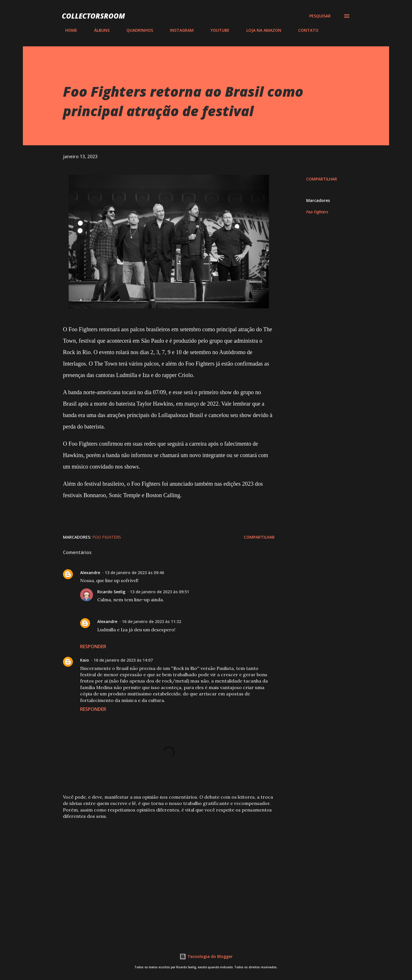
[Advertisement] (160, 866)
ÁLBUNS (98, 30)
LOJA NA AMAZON (260, 30)
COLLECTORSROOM (93, 16)
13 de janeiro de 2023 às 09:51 (160, 592)
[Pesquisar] (320, 16)
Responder (93, 646)
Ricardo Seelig (111, 592)
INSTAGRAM (178, 30)
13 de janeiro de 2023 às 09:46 (134, 573)
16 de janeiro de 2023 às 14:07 (123, 660)
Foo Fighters (317, 212)
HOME (68, 30)
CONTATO (305, 30)
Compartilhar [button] (322, 179)
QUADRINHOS (136, 30)
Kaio (85, 660)
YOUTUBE (217, 30)
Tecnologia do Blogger (206, 956)
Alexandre (90, 573)
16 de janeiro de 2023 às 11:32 (151, 621)
